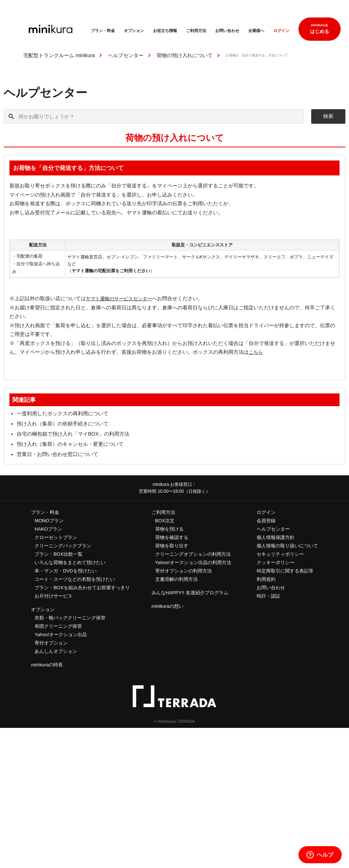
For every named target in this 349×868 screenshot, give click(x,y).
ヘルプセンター (126, 55)
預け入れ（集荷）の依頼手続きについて (63, 424)
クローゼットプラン (56, 537)
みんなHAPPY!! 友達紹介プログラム (190, 593)
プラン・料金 (103, 31)
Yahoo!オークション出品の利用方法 (193, 562)
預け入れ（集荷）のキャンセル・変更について (70, 444)
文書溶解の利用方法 (176, 579)
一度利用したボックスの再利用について (63, 413)
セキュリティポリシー (280, 554)
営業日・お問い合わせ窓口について (57, 454)
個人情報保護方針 (276, 537)
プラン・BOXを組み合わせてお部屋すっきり (82, 588)
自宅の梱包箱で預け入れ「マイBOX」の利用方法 (73, 434)
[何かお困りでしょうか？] (154, 116)
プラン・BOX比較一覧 (58, 554)
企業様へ (256, 31)
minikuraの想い (168, 606)
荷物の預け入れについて (185, 55)
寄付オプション (51, 643)
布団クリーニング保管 (58, 626)
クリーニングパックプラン (63, 546)
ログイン (281, 31)
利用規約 (266, 579)
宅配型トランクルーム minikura (59, 55)
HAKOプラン (48, 529)
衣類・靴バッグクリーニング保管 (70, 618)
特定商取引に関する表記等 (285, 571)
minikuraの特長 (47, 665)
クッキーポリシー (276, 562)
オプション (134, 31)
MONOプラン (49, 521)
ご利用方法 (196, 31)
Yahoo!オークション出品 (61, 635)
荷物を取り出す (172, 546)
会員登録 (266, 521)
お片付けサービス (53, 596)
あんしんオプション (56, 651)
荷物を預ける (169, 529)
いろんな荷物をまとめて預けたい (70, 562)
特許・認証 (268, 596)
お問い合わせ (227, 31)
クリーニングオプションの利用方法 (193, 554)
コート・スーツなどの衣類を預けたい (75, 579)
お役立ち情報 (165, 31)
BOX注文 (165, 521)
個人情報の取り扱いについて (287, 546)
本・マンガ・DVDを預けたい (65, 571)
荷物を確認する (172, 537)
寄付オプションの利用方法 (184, 571)
